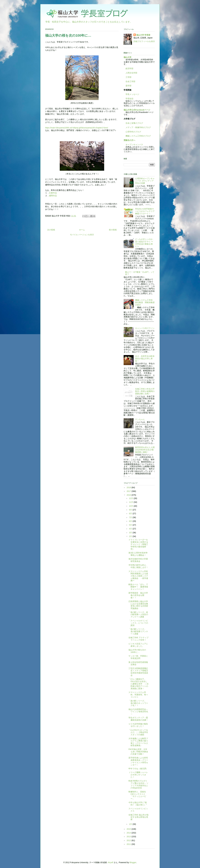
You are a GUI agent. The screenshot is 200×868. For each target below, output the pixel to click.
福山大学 (127, 57)
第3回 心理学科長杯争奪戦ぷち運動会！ (138, 554)
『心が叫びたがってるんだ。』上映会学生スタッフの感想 (138, 732)
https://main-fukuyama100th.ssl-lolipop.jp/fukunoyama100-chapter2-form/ (77, 128)
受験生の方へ (129, 140)
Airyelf (110, 862)
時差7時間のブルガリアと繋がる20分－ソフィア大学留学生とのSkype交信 (138, 784)
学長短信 (128, 99)
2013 (129, 837)
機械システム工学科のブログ (137, 136)
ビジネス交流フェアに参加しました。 (138, 645)
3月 (131, 533)
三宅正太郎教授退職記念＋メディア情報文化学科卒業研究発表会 (138, 672)
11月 (131, 502)
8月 (131, 514)
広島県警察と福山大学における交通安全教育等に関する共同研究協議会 (138, 605)
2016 (129, 495)
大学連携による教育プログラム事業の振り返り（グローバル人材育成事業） (138, 742)
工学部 (128, 77)
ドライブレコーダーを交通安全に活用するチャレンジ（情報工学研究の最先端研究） (138, 544)
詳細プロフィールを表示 (144, 41)
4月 (131, 529)
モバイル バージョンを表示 (82, 235)
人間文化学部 (131, 73)
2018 (129, 487)
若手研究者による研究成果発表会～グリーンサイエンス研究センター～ (138, 761)
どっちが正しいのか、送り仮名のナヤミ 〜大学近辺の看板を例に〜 (145, 243)
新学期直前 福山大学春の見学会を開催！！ (138, 595)
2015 (129, 829)
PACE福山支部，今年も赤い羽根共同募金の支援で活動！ (138, 752)
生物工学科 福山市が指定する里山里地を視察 (138, 817)
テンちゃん (140, 419)
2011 (129, 844)
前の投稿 (113, 230)
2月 (131, 536)
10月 (131, 506)
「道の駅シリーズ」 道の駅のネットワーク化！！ (138, 703)
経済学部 (129, 69)
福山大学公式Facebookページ (137, 110)
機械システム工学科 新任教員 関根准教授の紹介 (145, 302)
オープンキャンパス (133, 145)
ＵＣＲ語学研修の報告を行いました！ (138, 725)
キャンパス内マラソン (145, 328)
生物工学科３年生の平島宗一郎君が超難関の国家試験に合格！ (145, 391)
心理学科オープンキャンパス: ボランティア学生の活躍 (145, 181)
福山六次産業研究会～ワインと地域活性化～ (138, 712)
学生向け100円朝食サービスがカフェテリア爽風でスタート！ (145, 211)
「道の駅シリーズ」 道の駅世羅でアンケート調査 (138, 631)
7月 (131, 517)
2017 (129, 491)
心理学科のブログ (132, 132)
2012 (129, 840)
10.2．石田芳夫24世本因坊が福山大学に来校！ (145, 359)
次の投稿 (51, 230)
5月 (131, 525)
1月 (131, 824)
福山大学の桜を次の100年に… (137, 651)
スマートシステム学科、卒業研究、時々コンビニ (138, 695)
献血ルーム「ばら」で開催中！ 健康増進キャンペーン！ (138, 587)
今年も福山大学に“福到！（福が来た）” (138, 804)
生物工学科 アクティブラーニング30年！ (138, 639)
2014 (129, 833)
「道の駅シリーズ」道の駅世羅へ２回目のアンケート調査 (138, 615)
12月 (131, 498)
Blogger (133, 862)
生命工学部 (130, 81)
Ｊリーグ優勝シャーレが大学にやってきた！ (138, 775)
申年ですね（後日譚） (138, 769)
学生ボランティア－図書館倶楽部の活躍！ (138, 719)
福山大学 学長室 (143, 35)
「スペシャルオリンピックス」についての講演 (138, 623)
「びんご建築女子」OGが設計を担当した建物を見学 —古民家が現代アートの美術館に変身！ (139, 684)
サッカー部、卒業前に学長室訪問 (138, 657)
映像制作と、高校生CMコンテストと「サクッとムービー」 (137, 795)
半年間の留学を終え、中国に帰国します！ (138, 566)
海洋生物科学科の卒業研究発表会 (138, 560)
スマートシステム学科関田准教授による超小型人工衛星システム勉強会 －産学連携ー (138, 576)
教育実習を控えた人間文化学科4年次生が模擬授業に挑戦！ (145, 450)
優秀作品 (53, 196)
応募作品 (53, 193)
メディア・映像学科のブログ (137, 127)
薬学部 (128, 86)
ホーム (82, 230)
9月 (131, 510)
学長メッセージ (131, 94)
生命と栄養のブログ (133, 123)
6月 (131, 521)
